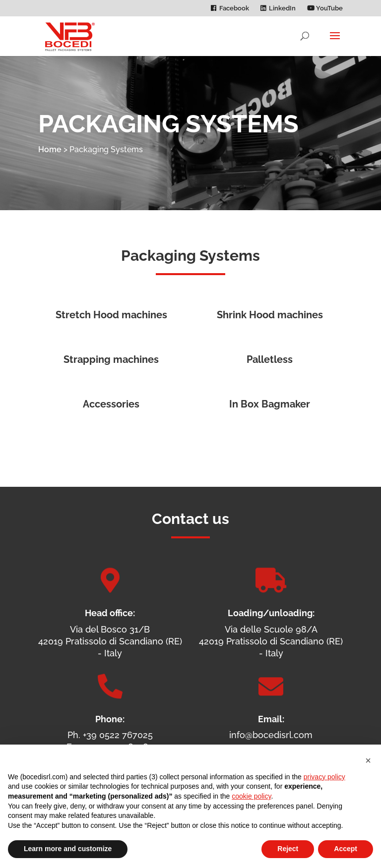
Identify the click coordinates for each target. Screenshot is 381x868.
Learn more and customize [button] (68, 849)
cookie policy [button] (251, 796)
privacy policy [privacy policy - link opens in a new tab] (324, 777)
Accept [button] (346, 849)
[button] (368, 760)
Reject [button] (288, 849)
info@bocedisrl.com (271, 735)
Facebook (234, 8)
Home (50, 149)
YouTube (325, 8)
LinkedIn (282, 8)
